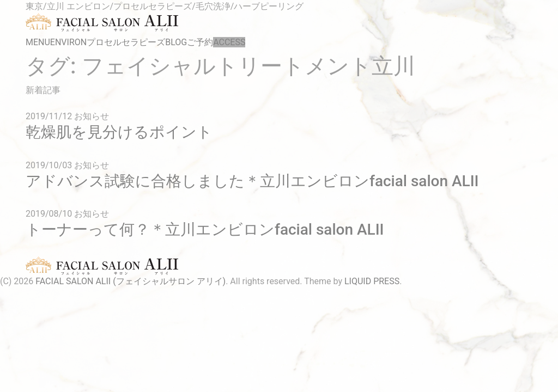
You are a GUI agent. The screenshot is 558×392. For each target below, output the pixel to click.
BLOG (176, 42)
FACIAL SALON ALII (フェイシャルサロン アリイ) (131, 281)
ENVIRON (68, 42)
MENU (38, 42)
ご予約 (200, 42)
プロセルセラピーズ (126, 42)
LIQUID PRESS (372, 281)
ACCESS (229, 42)
